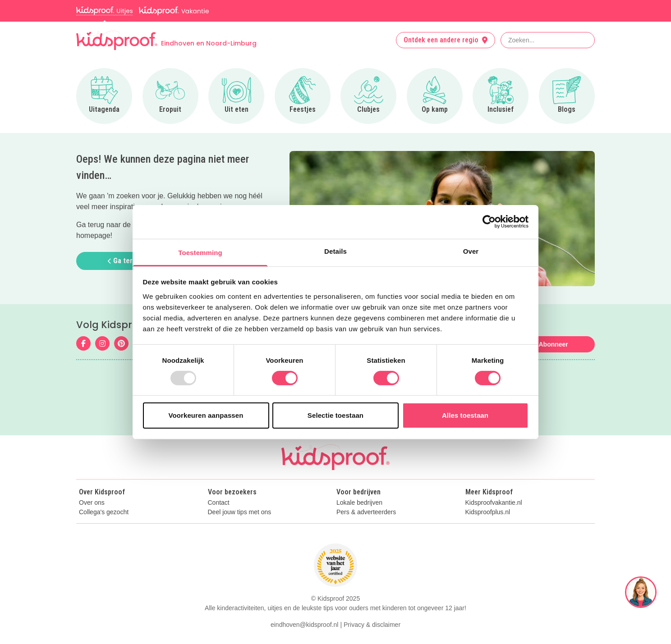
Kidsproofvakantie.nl (494, 503)
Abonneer (553, 344)
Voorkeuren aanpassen (206, 415)
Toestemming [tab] (200, 252)
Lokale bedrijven (359, 503)
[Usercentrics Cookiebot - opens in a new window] (489, 222)
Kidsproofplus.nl (488, 512)
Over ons (92, 503)
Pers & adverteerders (366, 512)
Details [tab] (335, 251)
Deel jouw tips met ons (240, 512)
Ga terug (124, 261)
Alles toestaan (465, 415)
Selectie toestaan (335, 415)
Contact (219, 503)
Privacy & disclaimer (372, 625)
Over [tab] (471, 251)
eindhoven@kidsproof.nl (304, 625)
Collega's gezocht (104, 512)
